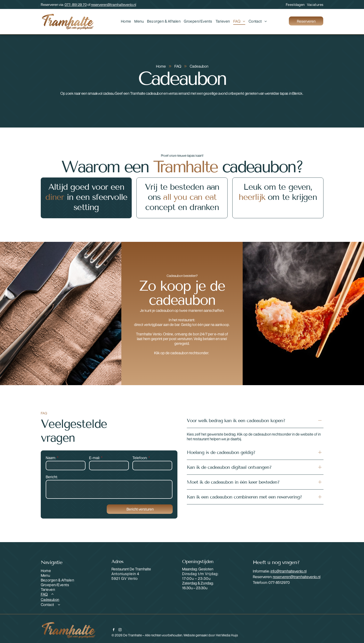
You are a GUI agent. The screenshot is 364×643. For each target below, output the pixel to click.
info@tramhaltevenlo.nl (288, 571)
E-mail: (94, 458)
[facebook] (114, 630)
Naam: (51, 458)
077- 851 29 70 (76, 4)
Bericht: (52, 477)
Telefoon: (140, 458)
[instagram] (120, 630)
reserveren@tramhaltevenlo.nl (114, 4)
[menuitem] (294, 4)
